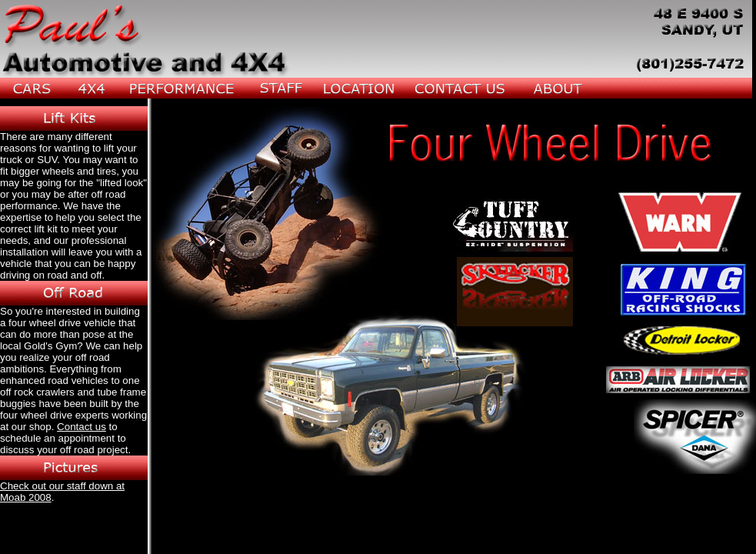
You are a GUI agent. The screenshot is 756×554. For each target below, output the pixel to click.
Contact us (82, 427)
